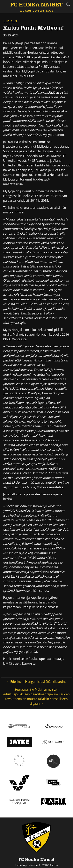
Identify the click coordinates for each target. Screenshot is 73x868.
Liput (50, 11)
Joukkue (26, 11)
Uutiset (10, 21)
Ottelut (39, 11)
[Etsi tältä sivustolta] (68, 4)
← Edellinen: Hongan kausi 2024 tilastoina (36, 682)
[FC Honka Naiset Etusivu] (36, 5)
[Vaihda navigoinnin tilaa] (5, 5)
